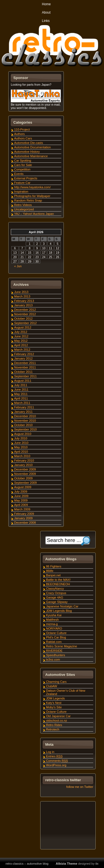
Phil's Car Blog (56, 637)
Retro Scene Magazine (62, 646)
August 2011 (23, 381)
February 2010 (24, 460)
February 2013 (24, 301)
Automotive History (27, 152)
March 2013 (22, 296)
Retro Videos (23, 205)
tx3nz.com (53, 660)
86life (50, 571)
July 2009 (21, 492)
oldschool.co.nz (57, 721)
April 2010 (21, 452)
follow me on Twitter (80, 787)
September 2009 (25, 483)
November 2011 (25, 367)
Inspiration (21, 192)
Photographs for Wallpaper (32, 196)
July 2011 (21, 385)
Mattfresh (52, 620)
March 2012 (22, 350)
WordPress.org (56, 765)
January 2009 (23, 518)
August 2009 (23, 487)
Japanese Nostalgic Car (62, 606)
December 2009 (25, 469)
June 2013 (21, 292)
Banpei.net (53, 575)
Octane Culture (56, 633)
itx (97, 864)
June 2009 (21, 496)
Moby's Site (54, 707)
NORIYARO (54, 628)
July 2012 (21, 332)
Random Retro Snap (28, 200)
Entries (54, 756)
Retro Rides (54, 725)
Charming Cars (56, 682)
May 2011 (21, 394)
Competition (22, 169)
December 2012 (25, 310)
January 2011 (23, 412)
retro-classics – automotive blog (27, 864)
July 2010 (21, 438)
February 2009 (24, 514)
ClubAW (52, 686)
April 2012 (21, 345)
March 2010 (22, 456)
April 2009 (21, 505)
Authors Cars (23, 138)
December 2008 (25, 523)
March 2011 (22, 403)
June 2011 (21, 390)
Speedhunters (56, 655)
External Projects (26, 178)
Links (46, 21)
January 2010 (23, 465)
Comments (57, 761)
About (46, 12)
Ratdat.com (54, 642)
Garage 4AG (55, 597)
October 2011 (23, 372)
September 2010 (25, 429)
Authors (19, 134)
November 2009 (25, 474)
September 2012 (25, 323)
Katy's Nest (54, 703)
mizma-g (52, 624)
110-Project (22, 129)
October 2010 (23, 425)
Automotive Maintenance (31, 156)
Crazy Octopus (56, 593)
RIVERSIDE (54, 651)
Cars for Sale (23, 165)
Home (46, 4)
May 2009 (21, 500)
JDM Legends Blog (59, 611)
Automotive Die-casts (29, 143)
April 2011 (21, 398)
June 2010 (21, 443)
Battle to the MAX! (58, 580)
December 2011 (25, 363)
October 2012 (23, 319)
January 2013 (23, 305)
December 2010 (25, 416)
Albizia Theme (67, 864)
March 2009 (22, 509)
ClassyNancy (55, 589)
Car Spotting (23, 161)
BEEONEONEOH (58, 584)
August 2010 (23, 434)
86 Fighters (54, 566)
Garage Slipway (57, 602)
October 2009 (23, 478)
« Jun (18, 266)
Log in (50, 752)
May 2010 (21, 447)
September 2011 (25, 376)
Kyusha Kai (54, 615)
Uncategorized (24, 209)
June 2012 (21, 336)
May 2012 (21, 341)
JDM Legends (55, 698)
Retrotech (53, 729)
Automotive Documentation (32, 147)
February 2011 (24, 407)
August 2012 (23, 327)
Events (19, 174)
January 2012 (23, 358)
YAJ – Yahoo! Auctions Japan (34, 214)
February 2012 (24, 354)
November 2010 (25, 421)
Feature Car (22, 183)
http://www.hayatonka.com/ (32, 187)
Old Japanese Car (58, 716)
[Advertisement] (68, 826)
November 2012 (25, 314)
